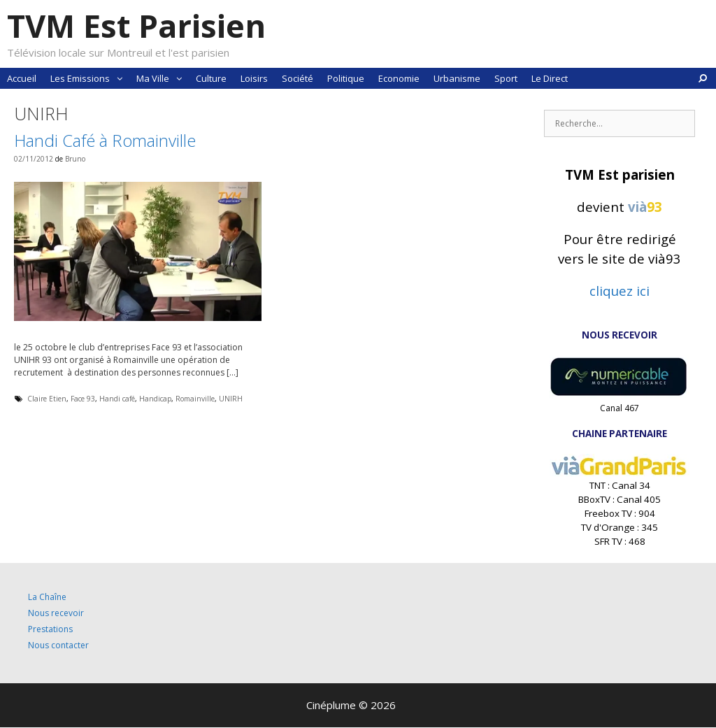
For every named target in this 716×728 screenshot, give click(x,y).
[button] (120, 78)
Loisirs (254, 78)
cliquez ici (620, 291)
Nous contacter (58, 645)
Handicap (155, 399)
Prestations (50, 629)
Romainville (195, 399)
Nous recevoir (56, 613)
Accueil (22, 78)
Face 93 (83, 399)
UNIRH (231, 399)
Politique (346, 78)
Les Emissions (90, 78)
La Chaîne (47, 597)
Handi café (117, 399)
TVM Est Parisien (136, 26)
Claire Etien (47, 399)
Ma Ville (163, 78)
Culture (211, 78)
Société (298, 78)
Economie (399, 78)
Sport (506, 78)
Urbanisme (457, 78)
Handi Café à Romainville (105, 140)
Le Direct (550, 78)
